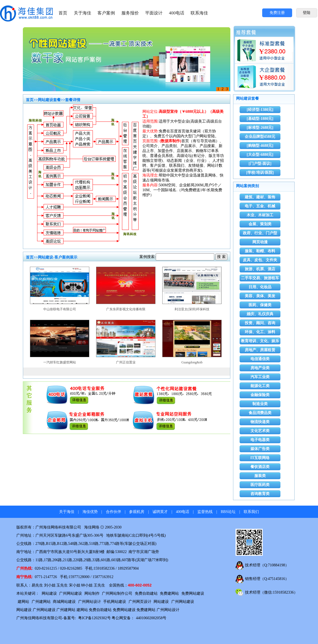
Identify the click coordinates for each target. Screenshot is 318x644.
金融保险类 (260, 395)
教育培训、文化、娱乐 (260, 341)
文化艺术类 (260, 431)
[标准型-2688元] (260, 128)
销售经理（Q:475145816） (267, 579)
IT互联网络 (260, 458)
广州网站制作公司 (117, 593)
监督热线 (205, 512)
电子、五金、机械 (260, 206)
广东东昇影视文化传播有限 (126, 309)
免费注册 (277, 13)
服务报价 (130, 13)
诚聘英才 (160, 512)
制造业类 (260, 404)
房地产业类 (260, 368)
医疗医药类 (260, 485)
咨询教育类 (260, 494)
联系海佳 (199, 13)
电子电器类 (260, 440)
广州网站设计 (90, 602)
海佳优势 (90, 512)
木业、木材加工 (260, 215)
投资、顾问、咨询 (260, 323)
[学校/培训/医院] (260, 173)
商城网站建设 (64, 602)
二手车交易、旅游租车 (260, 278)
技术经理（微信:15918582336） (271, 592)
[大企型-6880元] (260, 155)
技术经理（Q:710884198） (267, 565)
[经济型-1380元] (260, 110)
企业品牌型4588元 (260, 137)
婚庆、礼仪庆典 (260, 314)
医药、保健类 (260, 305)
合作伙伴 (114, 512)
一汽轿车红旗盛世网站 (60, 362)
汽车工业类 (260, 377)
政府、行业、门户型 (260, 233)
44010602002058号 (151, 618)
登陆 (307, 13)
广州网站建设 (71, 593)
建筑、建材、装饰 (260, 197)
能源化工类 (260, 386)
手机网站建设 (115, 602)
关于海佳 (82, 13)
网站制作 (92, 593)
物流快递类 (260, 422)
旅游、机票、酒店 (260, 269)
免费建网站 (169, 593)
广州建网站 (41, 602)
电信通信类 (260, 359)
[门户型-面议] (260, 164)
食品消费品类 (260, 413)
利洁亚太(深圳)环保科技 (192, 309)
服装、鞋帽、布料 (260, 251)
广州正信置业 (126, 362)
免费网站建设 (193, 593)
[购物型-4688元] (260, 146)
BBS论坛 (228, 512)
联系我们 (251, 512)
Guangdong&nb (192, 362)
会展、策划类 (260, 224)
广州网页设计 (140, 602)
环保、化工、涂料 (260, 332)
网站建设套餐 (49, 100)
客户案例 (106, 13)
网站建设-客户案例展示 (58, 257)
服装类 (260, 476)
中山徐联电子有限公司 (60, 309)
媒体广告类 (260, 449)
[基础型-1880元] (260, 119)
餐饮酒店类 (260, 467)
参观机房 (137, 512)
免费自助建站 (146, 593)
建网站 (23, 602)
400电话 (177, 13)
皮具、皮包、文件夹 (260, 260)
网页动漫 (260, 242)
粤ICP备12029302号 (94, 618)
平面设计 (154, 13)
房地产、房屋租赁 (260, 350)
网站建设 (49, 593)
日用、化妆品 (260, 287)
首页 (63, 13)
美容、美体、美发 (260, 296)
